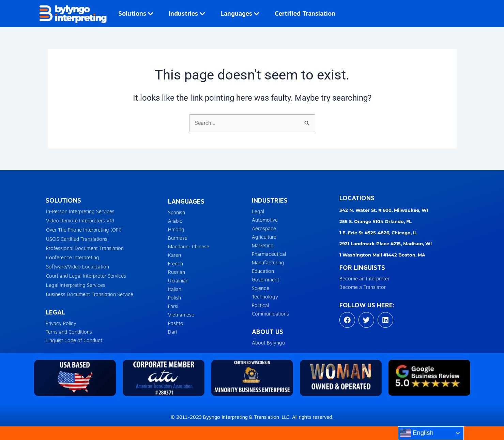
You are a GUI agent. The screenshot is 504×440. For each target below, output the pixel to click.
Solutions (136, 13)
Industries (187, 13)
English (417, 433)
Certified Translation (305, 13)
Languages (240, 13)
